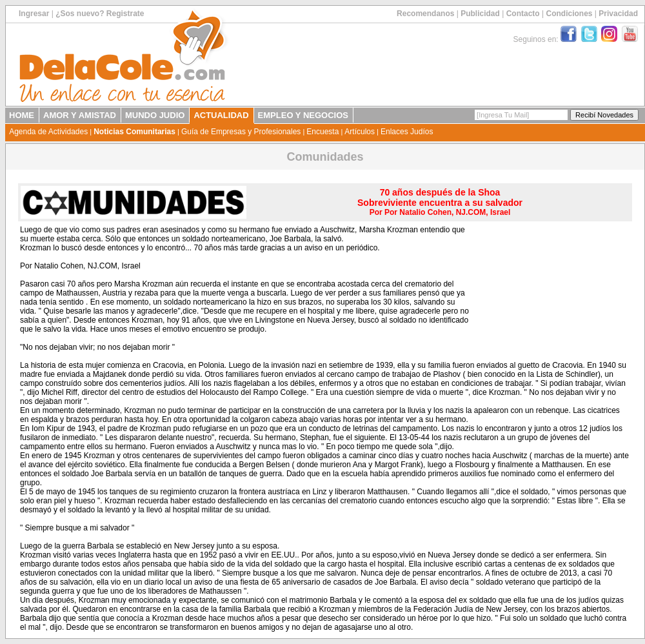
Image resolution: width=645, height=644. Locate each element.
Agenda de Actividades (48, 132)
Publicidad (480, 14)
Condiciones (569, 14)
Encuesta (322, 132)
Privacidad (618, 14)
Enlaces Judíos (407, 132)
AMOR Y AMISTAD (80, 115)
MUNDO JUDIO (155, 115)
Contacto (523, 14)
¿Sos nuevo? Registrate (100, 14)
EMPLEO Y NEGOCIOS (303, 115)
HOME (22, 115)
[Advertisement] (550, 291)
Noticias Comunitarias (134, 132)
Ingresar (34, 14)
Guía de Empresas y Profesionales (241, 132)
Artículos (360, 132)
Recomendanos (425, 14)
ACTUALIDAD (221, 115)
